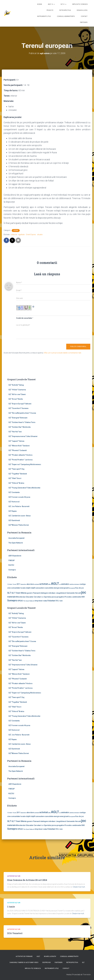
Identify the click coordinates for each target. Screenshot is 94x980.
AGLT (38, 956)
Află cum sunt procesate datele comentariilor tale (63, 353)
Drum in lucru (82, 10)
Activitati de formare (24, 956)
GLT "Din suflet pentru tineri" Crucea (22, 413)
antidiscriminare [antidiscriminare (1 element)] (74, 584)
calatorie (14, 235)
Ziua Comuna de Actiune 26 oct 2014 (27, 880)
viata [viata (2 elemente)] (45, 601)
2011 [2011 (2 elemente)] (18, 584)
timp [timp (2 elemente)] (37, 601)
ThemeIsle (87, 975)
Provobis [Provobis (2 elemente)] (68, 597)
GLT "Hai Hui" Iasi (15, 432)
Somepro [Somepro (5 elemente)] (12, 600)
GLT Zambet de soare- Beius (20, 516)
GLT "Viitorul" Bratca (16, 483)
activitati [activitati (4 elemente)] (44, 584)
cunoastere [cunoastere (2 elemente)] (40, 588)
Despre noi (47, 962)
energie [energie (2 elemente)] (57, 588)
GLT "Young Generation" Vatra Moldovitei (24, 488)
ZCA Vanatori (15, 933)
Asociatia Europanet (16, 538)
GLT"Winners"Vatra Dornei (19, 525)
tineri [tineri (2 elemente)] (41, 601)
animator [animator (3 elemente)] (65, 584)
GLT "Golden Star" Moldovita (19, 427)
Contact (84, 16)
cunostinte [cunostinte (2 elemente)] (49, 588)
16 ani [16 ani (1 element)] (14, 584)
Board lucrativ (50, 956)
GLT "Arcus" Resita (16, 399)
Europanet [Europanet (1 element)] (72, 588)
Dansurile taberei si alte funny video (24, 962)
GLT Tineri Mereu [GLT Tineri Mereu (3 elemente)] (19, 593)
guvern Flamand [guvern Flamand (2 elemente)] (33, 593)
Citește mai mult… (79, 887)
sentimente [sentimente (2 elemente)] (77, 597)
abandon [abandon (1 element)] (23, 584)
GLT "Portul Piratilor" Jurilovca (20, 460)
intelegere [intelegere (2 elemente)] (44, 593)
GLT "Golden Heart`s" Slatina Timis (22, 422)
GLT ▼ (63, 4)
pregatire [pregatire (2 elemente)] (61, 597)
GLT (83, 962)
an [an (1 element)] (60, 584)
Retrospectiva (65, 10)
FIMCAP (12, 560)
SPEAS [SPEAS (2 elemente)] (20, 601)
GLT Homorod (14, 502)
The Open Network (16, 543)
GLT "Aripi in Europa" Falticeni (20, 404)
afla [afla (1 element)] (49, 584)
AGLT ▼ (51, 4)
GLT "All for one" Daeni (17, 394)
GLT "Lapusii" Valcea (16, 441)
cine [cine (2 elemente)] (9, 588)
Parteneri (84, 22)
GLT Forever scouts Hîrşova (19, 497)
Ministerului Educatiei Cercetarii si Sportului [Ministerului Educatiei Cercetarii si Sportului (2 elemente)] (34, 597)
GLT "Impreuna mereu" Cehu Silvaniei (23, 436)
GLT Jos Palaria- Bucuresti (19, 506)
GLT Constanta (14, 492)
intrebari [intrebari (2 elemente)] (52, 593)
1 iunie (11, 907)
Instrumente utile (44, 16)
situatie (40, 235)
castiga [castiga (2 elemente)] (83, 584)
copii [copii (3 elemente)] (28, 588)
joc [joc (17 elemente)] (84, 592)
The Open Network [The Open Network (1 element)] (29, 601)
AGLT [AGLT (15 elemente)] (55, 584)
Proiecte (50, 10)
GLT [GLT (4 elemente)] (9, 593)
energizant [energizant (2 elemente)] (64, 588)
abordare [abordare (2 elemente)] (30, 584)
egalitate (21, 235)
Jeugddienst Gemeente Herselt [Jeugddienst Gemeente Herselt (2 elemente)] (68, 593)
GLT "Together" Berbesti (18, 474)
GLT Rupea (12, 511)
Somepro (12, 570)
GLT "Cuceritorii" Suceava (18, 408)
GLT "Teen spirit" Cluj (16, 469)
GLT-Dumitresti (14, 520)
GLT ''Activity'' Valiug (16, 385)
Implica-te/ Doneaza (80, 4)
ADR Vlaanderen (15, 556)
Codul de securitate (24, 318)
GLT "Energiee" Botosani (18, 418)
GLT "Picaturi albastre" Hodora (20, 455)
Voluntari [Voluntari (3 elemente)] (51, 601)
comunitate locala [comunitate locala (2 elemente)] (18, 588)
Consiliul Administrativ (66, 16)
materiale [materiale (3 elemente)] (11, 597)
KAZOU (11, 565)
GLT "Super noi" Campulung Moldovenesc (25, 464)
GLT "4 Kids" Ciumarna (17, 390)
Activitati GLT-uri (14, 876)
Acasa (40, 4)
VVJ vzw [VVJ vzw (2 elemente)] (59, 601)
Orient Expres (31, 235)
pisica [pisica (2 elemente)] (54, 597)
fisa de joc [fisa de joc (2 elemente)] (80, 588)
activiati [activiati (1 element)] (37, 584)
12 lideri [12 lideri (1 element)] (10, 584)
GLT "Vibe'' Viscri (15, 478)
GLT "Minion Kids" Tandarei (19, 446)
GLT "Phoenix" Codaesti (18, 450)
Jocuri (16, 230)
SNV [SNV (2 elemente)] (83, 597)
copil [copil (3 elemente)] (33, 588)
